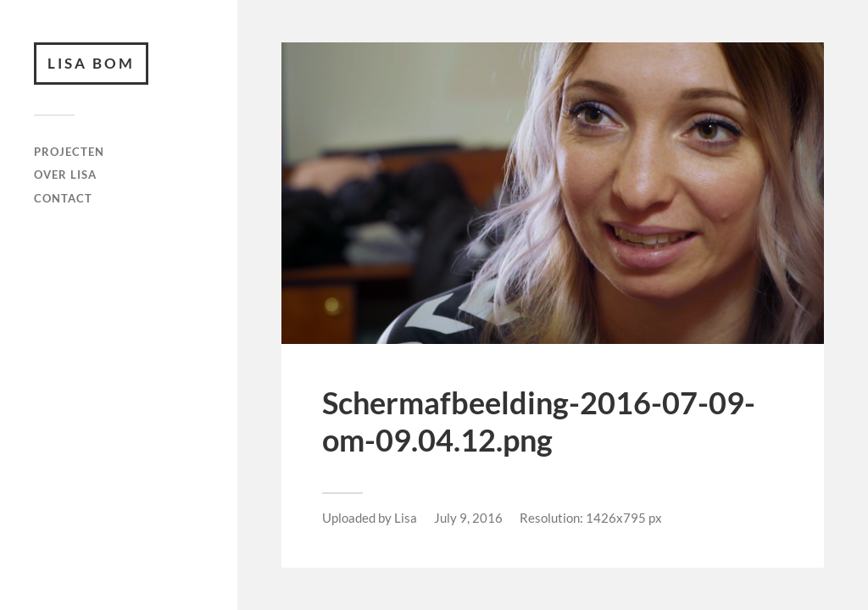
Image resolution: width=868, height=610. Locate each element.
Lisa (406, 518)
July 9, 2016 (468, 518)
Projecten (69, 152)
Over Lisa (65, 175)
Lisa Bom (91, 63)
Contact (63, 198)
